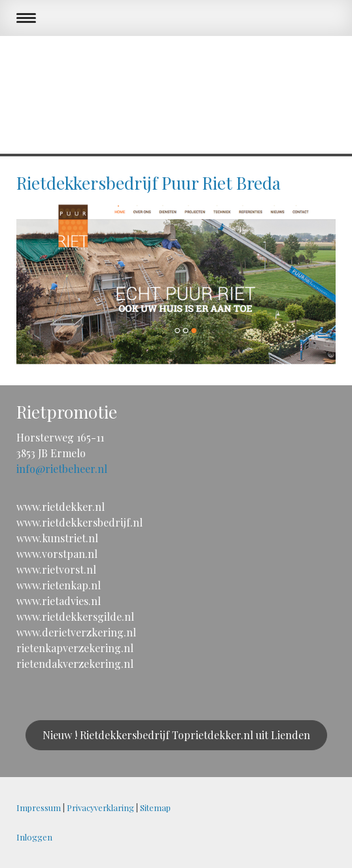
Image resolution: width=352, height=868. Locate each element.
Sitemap (155, 807)
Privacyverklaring (100, 807)
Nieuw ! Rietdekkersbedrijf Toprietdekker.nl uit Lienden (176, 735)
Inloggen (34, 837)
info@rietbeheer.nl (62, 469)
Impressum (39, 807)
